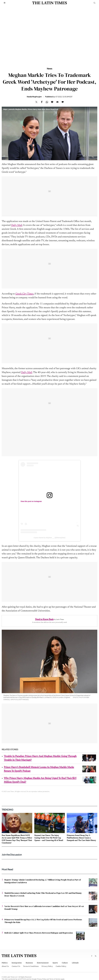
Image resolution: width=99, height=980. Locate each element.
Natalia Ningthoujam (34, 97)
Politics (5, 963)
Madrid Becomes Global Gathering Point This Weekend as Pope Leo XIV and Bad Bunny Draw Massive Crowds (43, 894)
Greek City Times (24, 294)
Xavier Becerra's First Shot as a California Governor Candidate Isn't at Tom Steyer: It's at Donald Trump (44, 908)
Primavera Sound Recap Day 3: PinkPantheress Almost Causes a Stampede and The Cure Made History (81, 838)
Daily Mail (17, 225)
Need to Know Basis (44, 619)
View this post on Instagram (31, 501)
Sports (55, 963)
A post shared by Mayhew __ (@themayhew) (49, 538)
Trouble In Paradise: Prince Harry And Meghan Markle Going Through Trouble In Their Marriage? (40, 758)
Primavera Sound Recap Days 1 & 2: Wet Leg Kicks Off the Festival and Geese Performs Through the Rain (43, 921)
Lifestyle (75, 963)
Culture (65, 963)
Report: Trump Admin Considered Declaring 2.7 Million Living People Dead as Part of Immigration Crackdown (43, 881)
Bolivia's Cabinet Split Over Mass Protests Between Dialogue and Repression (39, 933)
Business (29, 963)
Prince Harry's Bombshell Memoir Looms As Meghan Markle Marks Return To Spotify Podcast (39, 769)
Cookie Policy (61, 966)
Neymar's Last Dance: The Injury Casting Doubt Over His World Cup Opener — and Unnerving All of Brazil (49, 838)
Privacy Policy (47, 966)
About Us (5, 966)
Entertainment (43, 963)
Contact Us (16, 966)
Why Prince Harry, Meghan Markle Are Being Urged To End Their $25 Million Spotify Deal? (40, 780)
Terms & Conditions (31, 966)
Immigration (17, 963)
